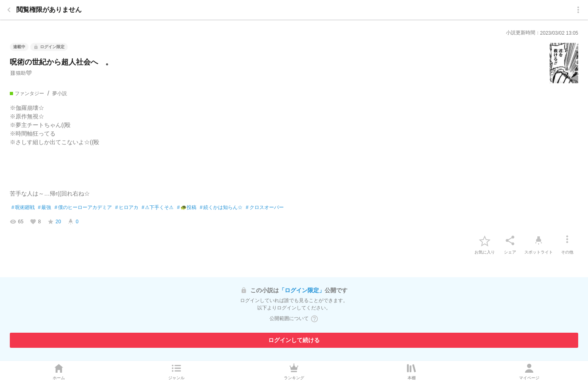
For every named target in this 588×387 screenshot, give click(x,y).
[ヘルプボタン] (314, 319)
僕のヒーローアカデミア (83, 208)
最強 (45, 208)
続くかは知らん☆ (221, 208)
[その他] (567, 240)
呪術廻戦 (23, 208)
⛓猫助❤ (21, 73)
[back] (9, 10)
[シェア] (510, 240)
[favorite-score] (54, 222)
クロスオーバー (265, 208)
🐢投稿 (187, 208)
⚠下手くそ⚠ (158, 208)
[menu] (578, 10)
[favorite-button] (485, 240)
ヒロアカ (127, 208)
